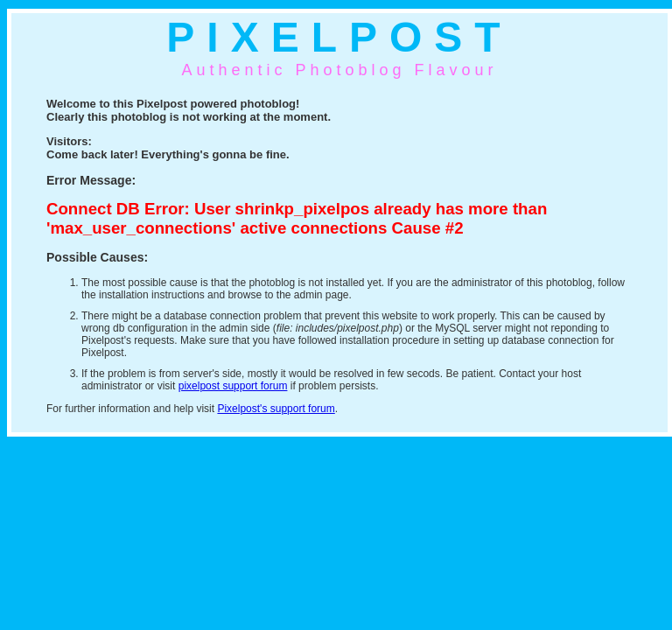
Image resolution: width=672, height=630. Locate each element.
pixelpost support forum (233, 386)
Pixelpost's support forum (276, 409)
